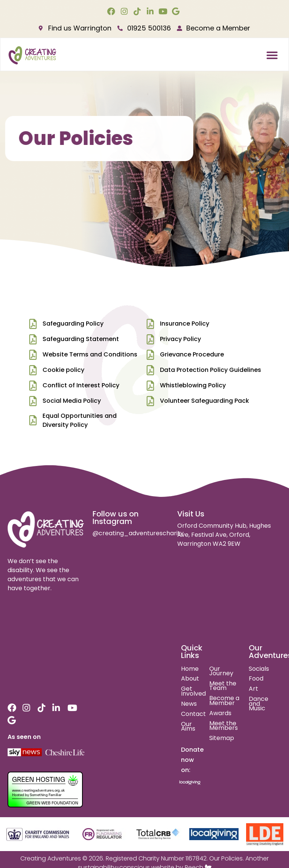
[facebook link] (112, 11)
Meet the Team (223, 686)
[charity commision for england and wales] (38, 834)
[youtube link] (164, 11)
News (189, 704)
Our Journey (221, 671)
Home (190, 669)
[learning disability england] (265, 834)
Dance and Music (259, 704)
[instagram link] (125, 11)
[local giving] (214, 834)
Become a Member (224, 700)
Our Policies (226, 858)
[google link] (177, 11)
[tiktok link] (138, 11)
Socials (259, 669)
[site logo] (46, 529)
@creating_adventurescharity (138, 533)
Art (253, 689)
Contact (193, 714)
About (190, 678)
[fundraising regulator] (102, 834)
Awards (220, 713)
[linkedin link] (151, 11)
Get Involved (193, 691)
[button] (272, 55)
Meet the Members (224, 726)
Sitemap (222, 738)
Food (256, 678)
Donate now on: (192, 760)
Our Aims (188, 726)
